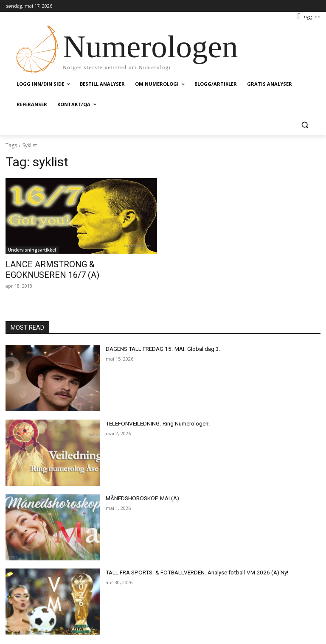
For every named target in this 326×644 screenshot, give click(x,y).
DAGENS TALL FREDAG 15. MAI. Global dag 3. (158, 337)
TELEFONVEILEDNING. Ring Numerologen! (154, 412)
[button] (305, 125)
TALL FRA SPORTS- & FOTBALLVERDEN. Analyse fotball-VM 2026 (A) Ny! (188, 561)
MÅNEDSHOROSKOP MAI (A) (139, 486)
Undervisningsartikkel (32, 250)
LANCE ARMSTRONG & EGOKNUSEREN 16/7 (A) (81, 264)
